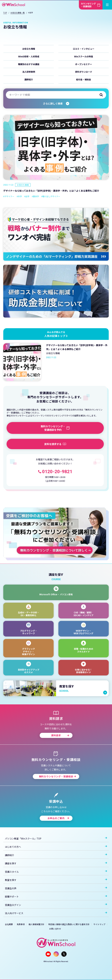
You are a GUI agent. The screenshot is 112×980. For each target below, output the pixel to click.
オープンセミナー (84, 64)
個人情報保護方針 (36, 924)
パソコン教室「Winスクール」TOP (56, 838)
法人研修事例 (29, 72)
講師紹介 (29, 79)
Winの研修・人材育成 (29, 56)
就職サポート (56, 897)
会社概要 (9, 924)
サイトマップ (99, 924)
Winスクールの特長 (84, 56)
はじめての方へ (56, 847)
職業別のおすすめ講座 (29, 64)
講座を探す (56, 863)
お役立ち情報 (29, 49)
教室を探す (56, 880)
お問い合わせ (55, 929)
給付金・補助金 (84, 79)
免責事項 (21, 924)
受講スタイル (56, 872)
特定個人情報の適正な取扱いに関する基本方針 (69, 924)
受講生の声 (56, 888)
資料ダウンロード (84, 72)
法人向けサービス (56, 913)
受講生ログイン (56, 905)
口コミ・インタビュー (84, 49)
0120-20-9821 (57, 472)
